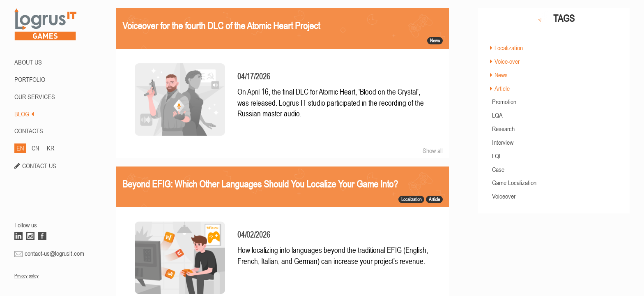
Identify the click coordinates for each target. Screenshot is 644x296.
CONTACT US (39, 166)
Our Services (35, 97)
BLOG (24, 114)
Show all (433, 150)
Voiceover (504, 196)
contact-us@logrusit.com (54, 253)
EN (20, 148)
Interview (503, 142)
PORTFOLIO (30, 79)
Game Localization (514, 183)
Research (503, 129)
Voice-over (507, 61)
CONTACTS (29, 131)
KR (51, 148)
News (501, 75)
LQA (497, 115)
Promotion (504, 102)
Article (502, 88)
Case (498, 169)
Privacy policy (26, 276)
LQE (497, 156)
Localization (509, 48)
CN (35, 148)
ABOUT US (28, 62)
